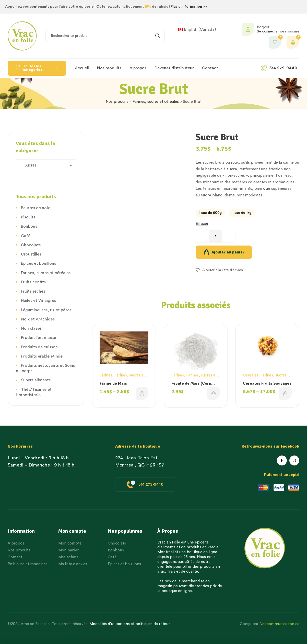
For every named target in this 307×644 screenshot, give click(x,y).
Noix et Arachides (38, 319)
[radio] (210, 213)
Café (26, 236)
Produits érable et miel (42, 356)
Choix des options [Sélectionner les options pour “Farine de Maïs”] (142, 394)
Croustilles (31, 254)
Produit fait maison (39, 338)
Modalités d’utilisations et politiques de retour (129, 624)
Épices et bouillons (38, 263)
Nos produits (117, 102)
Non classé (31, 328)
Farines (106, 375)
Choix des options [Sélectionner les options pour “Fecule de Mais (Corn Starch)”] (214, 394)
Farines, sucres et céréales (156, 102)
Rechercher (158, 36)
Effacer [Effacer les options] (202, 224)
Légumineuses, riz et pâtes (46, 310)
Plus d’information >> (189, 7)
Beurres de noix (35, 208)
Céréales (251, 375)
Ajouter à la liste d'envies (223, 270)
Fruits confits (33, 282)
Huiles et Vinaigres (38, 301)
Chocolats (31, 245)
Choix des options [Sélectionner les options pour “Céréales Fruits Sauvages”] (285, 394)
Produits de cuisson (39, 347)
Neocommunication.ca (279, 624)
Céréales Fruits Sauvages (267, 383)
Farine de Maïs (113, 383)
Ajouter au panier (228, 252)
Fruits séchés (33, 291)
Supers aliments (36, 380)
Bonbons (29, 226)
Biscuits (28, 217)
